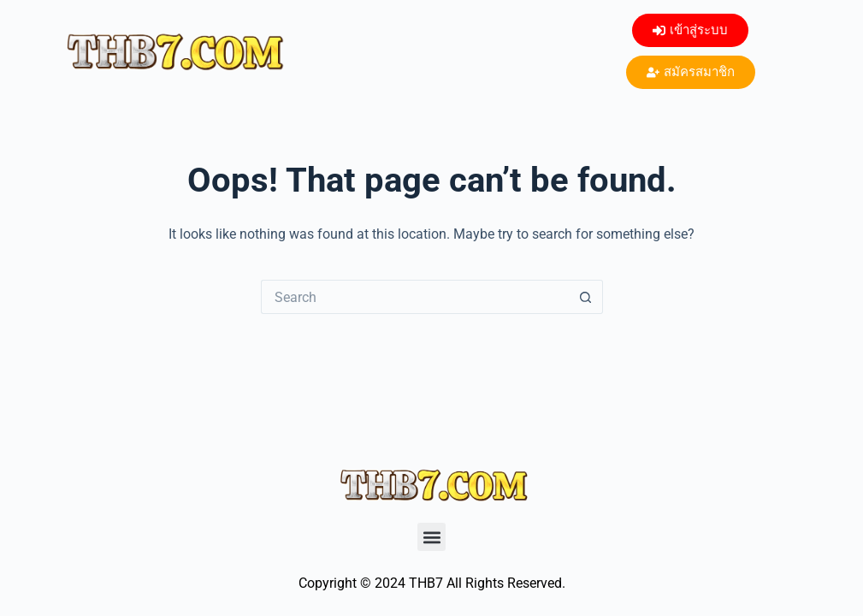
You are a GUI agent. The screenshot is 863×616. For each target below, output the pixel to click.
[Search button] (586, 297)
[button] (431, 537)
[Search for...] (415, 297)
